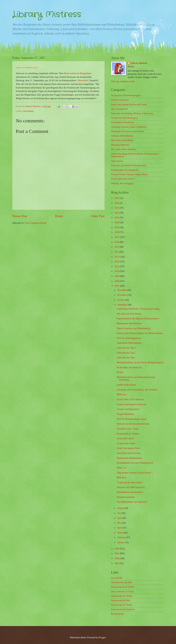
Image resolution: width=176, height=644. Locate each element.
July (119, 513)
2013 (117, 257)
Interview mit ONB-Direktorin (131, 487)
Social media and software (123, 179)
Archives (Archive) (120, 100)
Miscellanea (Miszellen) (122, 140)
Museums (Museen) (120, 145)
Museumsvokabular (126, 497)
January (121, 542)
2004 (117, 558)
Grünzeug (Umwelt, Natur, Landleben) (129, 127)
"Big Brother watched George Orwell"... (135, 473)
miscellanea (28, 111)
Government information (122, 122)
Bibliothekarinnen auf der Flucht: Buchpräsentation (140, 363)
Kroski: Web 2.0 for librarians (130, 399)
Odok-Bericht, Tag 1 (126, 358)
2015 (117, 247)
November (122, 295)
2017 (117, 237)
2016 (117, 242)
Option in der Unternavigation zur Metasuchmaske (140, 333)
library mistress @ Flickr (122, 592)
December (122, 290)
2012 (117, 262)
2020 (117, 222)
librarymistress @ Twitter (123, 587)
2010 (117, 271)
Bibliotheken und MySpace (129, 323)
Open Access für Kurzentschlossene (133, 424)
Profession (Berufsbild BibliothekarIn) (129, 165)
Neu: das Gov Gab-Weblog (129, 314)
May (120, 523)
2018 (117, 232)
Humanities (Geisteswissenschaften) (128, 131)
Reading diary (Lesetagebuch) (125, 170)
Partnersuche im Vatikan (128, 434)
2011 (117, 266)
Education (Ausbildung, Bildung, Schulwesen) (132, 113)
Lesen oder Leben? (125, 438)
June (120, 518)
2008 (117, 281)
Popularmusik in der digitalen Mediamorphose (138, 319)
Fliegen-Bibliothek (125, 414)
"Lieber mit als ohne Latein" (130, 482)
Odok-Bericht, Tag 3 (126, 348)
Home (59, 216)
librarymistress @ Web (122, 582)
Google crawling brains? (128, 409)
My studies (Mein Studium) (124, 149)
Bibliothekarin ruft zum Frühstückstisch (135, 463)
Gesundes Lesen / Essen (128, 429)
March (120, 533)
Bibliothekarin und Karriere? (130, 492)
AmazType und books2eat (129, 453)
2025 (117, 198)
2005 (117, 553)
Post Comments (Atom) (35, 223)
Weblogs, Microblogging (122, 183)
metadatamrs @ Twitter (122, 596)
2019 (117, 227)
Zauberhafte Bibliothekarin (129, 343)
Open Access (117, 161)
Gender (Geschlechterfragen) (124, 118)
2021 (117, 218)
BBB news (122, 394)
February (122, 537)
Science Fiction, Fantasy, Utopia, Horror (129, 174)
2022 (117, 213)
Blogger (102, 637)
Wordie (120, 372)
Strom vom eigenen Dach (128, 448)
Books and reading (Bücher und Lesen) (129, 105)
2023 (117, 208)
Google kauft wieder (126, 443)
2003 (117, 563)
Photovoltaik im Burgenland (78, 73)
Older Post (98, 216)
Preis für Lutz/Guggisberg (129, 338)
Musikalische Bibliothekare (129, 458)
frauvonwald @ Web (121, 600)
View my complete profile (123, 81)
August (121, 508)
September (122, 305)
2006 (117, 549)
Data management (119, 109)
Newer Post (20, 216)
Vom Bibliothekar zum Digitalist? (132, 502)
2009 (117, 276)
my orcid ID (117, 578)
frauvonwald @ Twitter (122, 605)
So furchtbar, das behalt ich (129, 367)
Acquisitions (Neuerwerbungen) (126, 95)
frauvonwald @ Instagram (123, 609)
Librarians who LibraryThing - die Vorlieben (137, 390)
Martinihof (83, 80)
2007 (117, 286)
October (121, 300)
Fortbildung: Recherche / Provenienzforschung (138, 309)
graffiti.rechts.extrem (126, 385)
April (120, 528)
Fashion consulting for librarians (132, 404)
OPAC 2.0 (121, 468)
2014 (117, 252)
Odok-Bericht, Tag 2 (126, 353)
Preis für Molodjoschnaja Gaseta (132, 419)
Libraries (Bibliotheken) (122, 136)
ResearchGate (117, 614)
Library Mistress (47, 14)
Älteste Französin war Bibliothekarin (134, 328)
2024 (117, 203)
